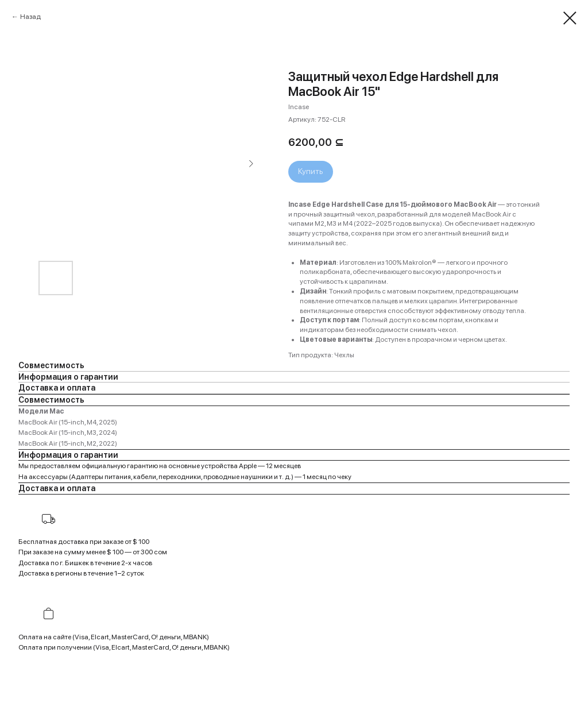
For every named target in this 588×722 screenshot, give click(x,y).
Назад (30, 17)
